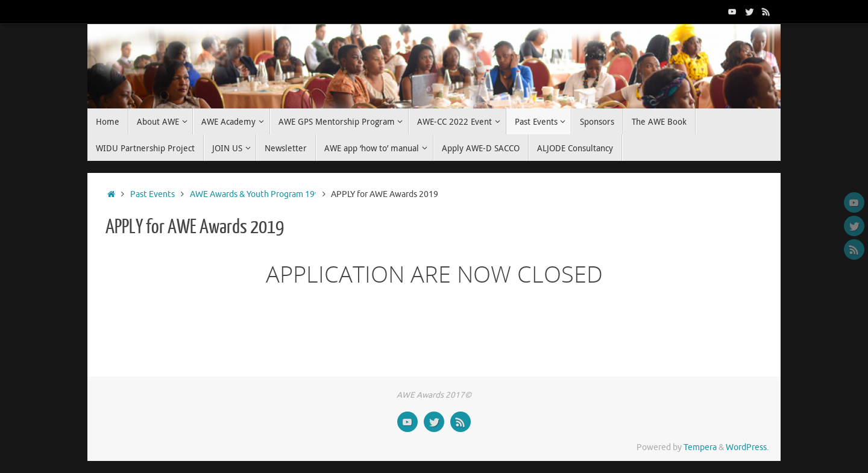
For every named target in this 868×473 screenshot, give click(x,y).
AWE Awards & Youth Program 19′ (253, 194)
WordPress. (747, 447)
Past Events (153, 194)
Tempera (700, 447)
